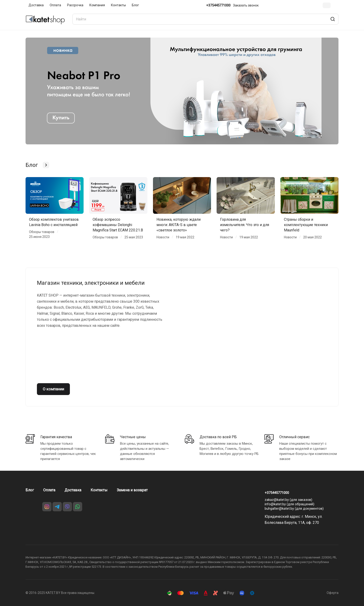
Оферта (333, 593)
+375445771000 (218, 5)
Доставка (73, 490)
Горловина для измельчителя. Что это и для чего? (245, 225)
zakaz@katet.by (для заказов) (288, 500)
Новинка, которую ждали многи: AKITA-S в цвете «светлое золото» (179, 225)
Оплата (49, 490)
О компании (53, 389)
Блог (30, 490)
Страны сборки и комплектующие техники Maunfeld (306, 225)
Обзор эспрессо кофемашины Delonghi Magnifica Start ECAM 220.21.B (118, 225)
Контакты (99, 490)
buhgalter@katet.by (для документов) (294, 509)
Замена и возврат (132, 490)
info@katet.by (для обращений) (289, 504)
